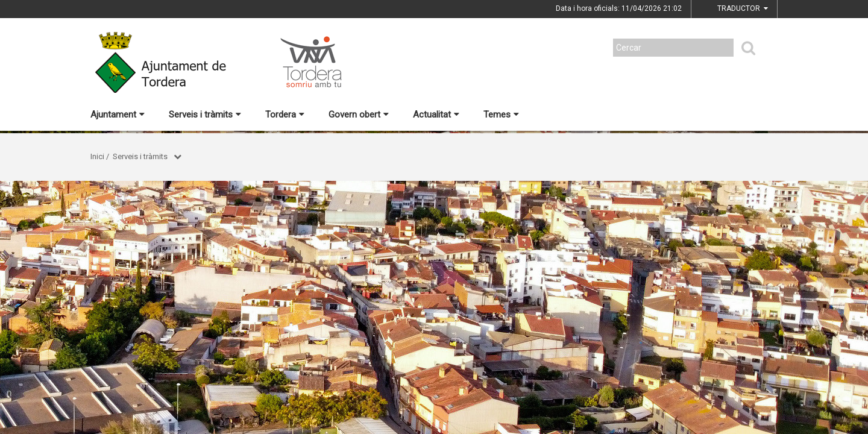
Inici (97, 156)
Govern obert (359, 115)
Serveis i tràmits (205, 115)
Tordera (285, 115)
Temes (501, 115)
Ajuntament (118, 115)
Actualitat (436, 115)
